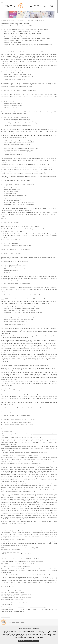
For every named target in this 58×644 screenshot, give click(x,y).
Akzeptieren (24, 641)
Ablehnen (35, 641)
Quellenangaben (6, 617)
